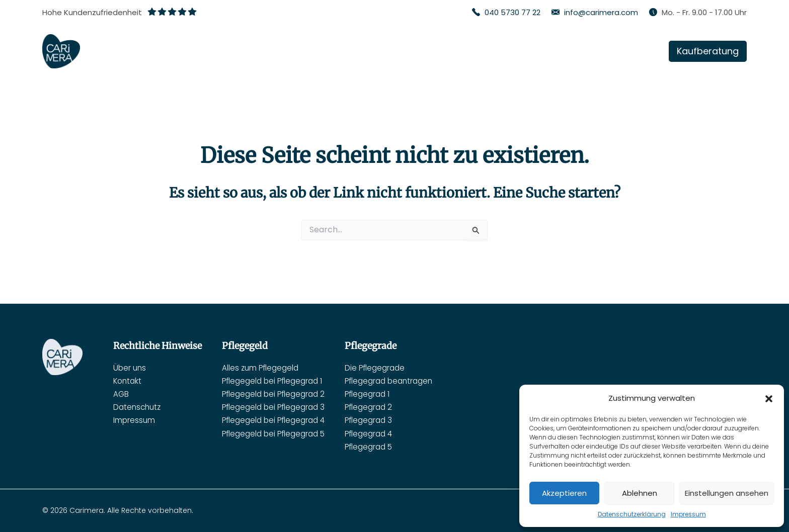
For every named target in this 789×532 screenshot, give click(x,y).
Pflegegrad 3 (376, 420)
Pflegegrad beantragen (398, 380)
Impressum (688, 514)
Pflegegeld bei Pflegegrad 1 (275, 380)
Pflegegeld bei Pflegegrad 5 (277, 434)
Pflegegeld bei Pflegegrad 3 (276, 407)
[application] (485, 51)
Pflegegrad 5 (377, 447)
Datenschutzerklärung (632, 514)
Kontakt (128, 380)
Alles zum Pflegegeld (262, 367)
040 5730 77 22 (512, 12)
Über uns (130, 367)
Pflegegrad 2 (376, 407)
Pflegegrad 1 (375, 393)
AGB (121, 393)
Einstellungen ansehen (727, 493)
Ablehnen (640, 493)
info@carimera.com (601, 12)
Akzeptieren (564, 493)
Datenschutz (138, 407)
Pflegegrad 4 (377, 434)
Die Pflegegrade (383, 367)
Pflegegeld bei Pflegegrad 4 (277, 420)
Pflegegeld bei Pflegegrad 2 (276, 393)
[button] (769, 399)
